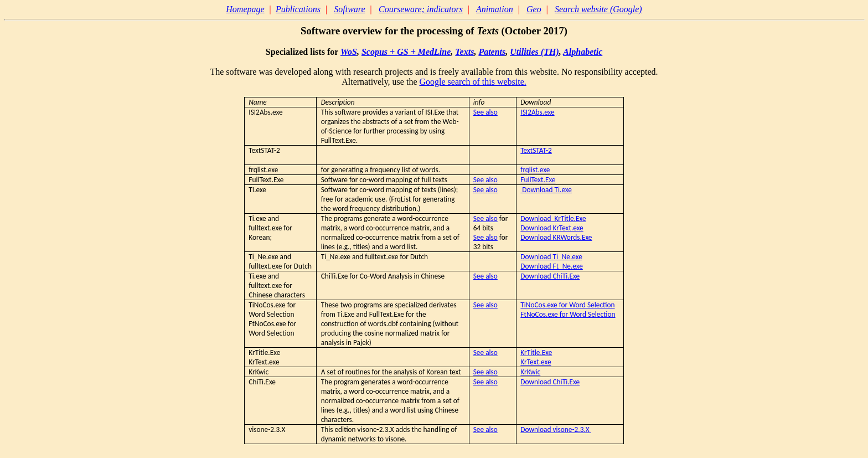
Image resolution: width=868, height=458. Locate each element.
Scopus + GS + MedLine (406, 52)
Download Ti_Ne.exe (551, 257)
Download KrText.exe (552, 228)
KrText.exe (536, 362)
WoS (349, 52)
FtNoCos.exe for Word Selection (568, 314)
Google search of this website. (472, 82)
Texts (464, 52)
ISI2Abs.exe (537, 112)
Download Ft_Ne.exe (552, 266)
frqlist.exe (535, 170)
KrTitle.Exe (536, 352)
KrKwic (530, 372)
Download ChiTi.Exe (550, 276)
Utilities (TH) (534, 52)
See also (485, 112)
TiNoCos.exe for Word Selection (567, 305)
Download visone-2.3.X (556, 429)
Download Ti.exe (546, 190)
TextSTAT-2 (536, 150)
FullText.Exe (538, 180)
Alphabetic (583, 52)
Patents (492, 52)
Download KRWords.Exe (556, 237)
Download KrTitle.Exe (553, 218)
